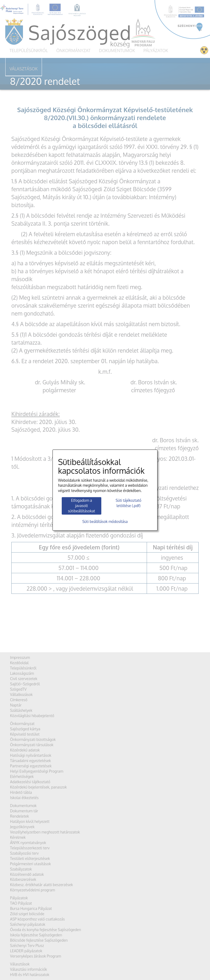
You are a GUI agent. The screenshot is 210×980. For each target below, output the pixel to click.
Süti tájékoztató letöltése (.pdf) (128, 503)
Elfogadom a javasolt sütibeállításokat (82, 506)
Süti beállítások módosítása (105, 521)
